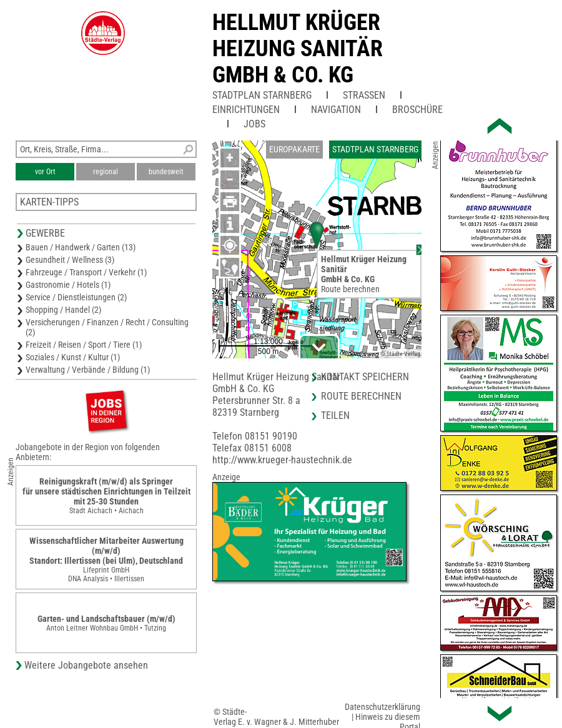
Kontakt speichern (365, 377)
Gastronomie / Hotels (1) (68, 285)
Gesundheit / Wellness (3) (70, 260)
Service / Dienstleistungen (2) (76, 297)
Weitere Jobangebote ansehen (86, 665)
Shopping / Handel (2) (63, 310)
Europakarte (294, 149)
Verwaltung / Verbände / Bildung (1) (88, 370)
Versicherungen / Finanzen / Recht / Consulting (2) (107, 327)
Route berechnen (350, 289)
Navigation (336, 110)
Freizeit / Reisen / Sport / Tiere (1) (84, 345)
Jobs (254, 124)
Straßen (364, 95)
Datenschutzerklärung (382, 707)
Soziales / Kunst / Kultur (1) (73, 357)
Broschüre (417, 110)
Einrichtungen (246, 110)
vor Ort (45, 172)
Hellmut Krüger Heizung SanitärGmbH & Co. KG (298, 49)
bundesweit (166, 172)
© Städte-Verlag (400, 354)
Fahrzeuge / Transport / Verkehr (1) (86, 272)
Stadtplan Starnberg (262, 95)
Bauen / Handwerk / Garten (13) (81, 247)
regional (106, 172)
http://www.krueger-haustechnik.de (282, 460)
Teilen (335, 416)
